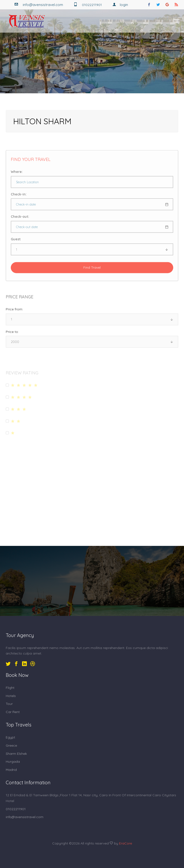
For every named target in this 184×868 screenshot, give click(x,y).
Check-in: (19, 197)
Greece (11, 745)
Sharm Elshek (16, 754)
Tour (9, 704)
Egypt (10, 737)
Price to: (12, 335)
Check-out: (20, 220)
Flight (10, 688)
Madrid (11, 770)
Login (120, 5)
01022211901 (16, 809)
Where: (17, 175)
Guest (16, 242)
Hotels (11, 696)
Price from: (14, 312)
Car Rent (13, 712)
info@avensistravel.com (43, 5)
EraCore (126, 843)
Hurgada (13, 762)
